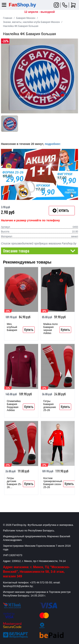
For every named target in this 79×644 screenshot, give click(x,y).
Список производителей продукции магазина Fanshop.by (39, 243)
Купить (29, 330)
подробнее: (53, 144)
